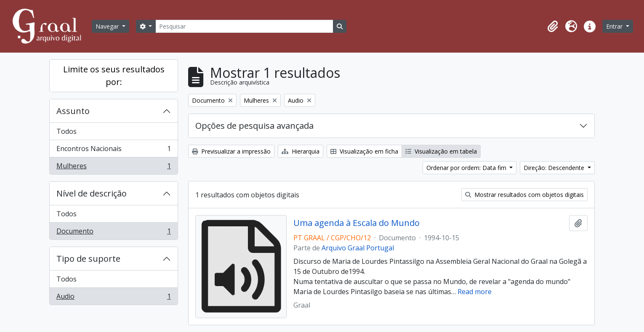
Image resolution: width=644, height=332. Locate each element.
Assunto (73, 111)
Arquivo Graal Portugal (358, 248)
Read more (475, 292)
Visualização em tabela (441, 151)
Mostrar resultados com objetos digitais (524, 195)
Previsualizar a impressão (231, 151)
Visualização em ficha (364, 151)
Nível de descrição (92, 193)
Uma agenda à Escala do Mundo (357, 223)
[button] (553, 27)
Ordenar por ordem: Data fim (467, 168)
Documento (113, 233)
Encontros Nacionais (113, 150)
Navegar (108, 26)
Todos (67, 131)
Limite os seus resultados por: (114, 76)
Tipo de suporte (88, 259)
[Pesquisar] (244, 26)
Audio (113, 298)
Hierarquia (301, 151)
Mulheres (113, 167)
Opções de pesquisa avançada (254, 126)
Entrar (615, 26)
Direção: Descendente (555, 168)
